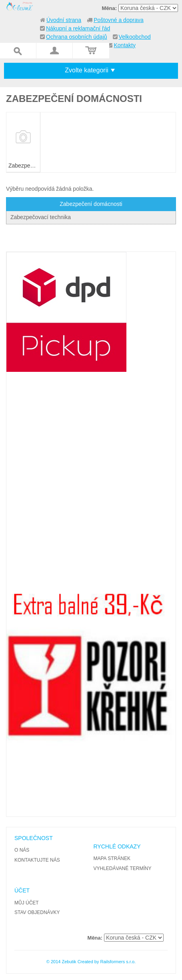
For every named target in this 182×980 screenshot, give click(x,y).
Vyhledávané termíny (122, 868)
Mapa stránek (112, 858)
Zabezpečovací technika (41, 217)
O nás (22, 850)
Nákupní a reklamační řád (78, 28)
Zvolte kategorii (87, 70)
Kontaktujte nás (37, 860)
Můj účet (27, 903)
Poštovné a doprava (119, 20)
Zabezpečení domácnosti (91, 204)
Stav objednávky (37, 912)
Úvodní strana (64, 20)
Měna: (110, 8)
